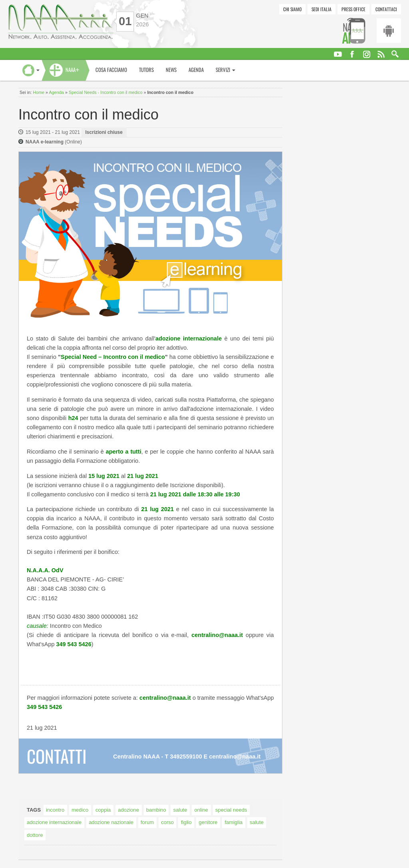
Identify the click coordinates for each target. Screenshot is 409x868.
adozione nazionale (111, 822)
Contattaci (386, 9)
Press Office (353, 9)
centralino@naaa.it (235, 757)
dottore (35, 835)
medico (80, 810)
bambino (156, 810)
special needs (231, 810)
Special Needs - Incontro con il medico (106, 92)
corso (167, 822)
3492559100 (186, 757)
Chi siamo (292, 9)
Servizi (225, 70)
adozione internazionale (54, 822)
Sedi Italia (322, 9)
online (201, 810)
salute (180, 810)
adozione (128, 810)
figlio (186, 822)
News (171, 70)
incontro (55, 810)
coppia (103, 810)
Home (39, 92)
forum (147, 822)
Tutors (146, 70)
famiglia (234, 822)
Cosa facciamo (111, 70)
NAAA (72, 70)
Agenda (196, 70)
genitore (208, 822)
